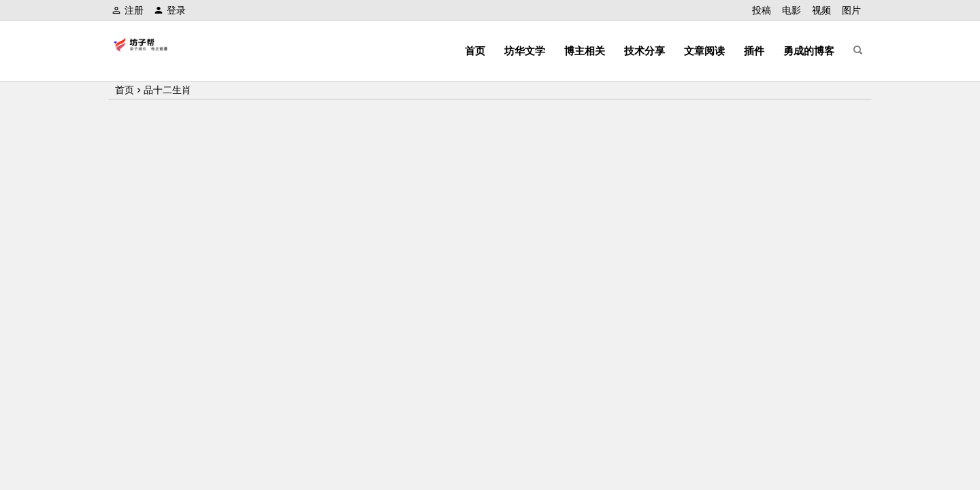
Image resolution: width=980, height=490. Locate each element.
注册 (128, 10)
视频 (821, 10)
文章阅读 (704, 51)
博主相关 (585, 51)
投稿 (762, 10)
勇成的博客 (809, 51)
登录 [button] (170, 10)
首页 (475, 51)
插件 (754, 51)
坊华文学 (525, 51)
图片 (851, 10)
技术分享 (644, 51)
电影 (791, 10)
